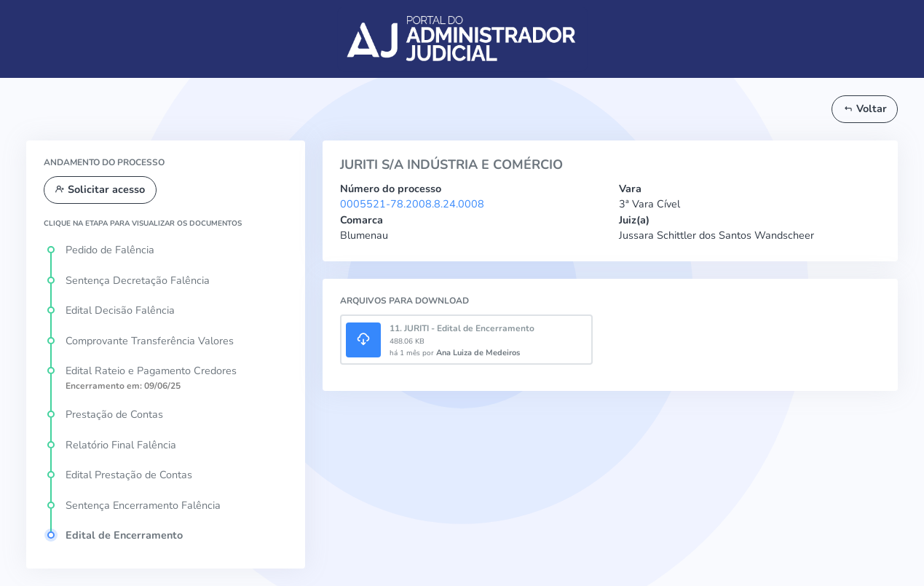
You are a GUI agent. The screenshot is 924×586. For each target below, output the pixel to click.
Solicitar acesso (100, 189)
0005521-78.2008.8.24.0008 (412, 204)
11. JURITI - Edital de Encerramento (462, 328)
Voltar (865, 108)
